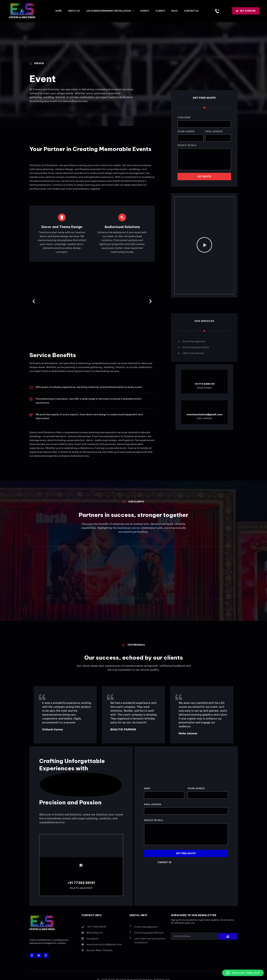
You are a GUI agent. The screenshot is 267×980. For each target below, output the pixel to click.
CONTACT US (191, 11)
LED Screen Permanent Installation (110, 11)
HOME (58, 11)
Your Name (188, 117)
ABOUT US (74, 11)
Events (145, 11)
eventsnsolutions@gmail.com (204, 405)
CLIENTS (160, 11)
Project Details (191, 145)
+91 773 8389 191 (204, 393)
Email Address (218, 132)
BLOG (175, 11)
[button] (34, 301)
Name (147, 790)
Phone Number (190, 132)
